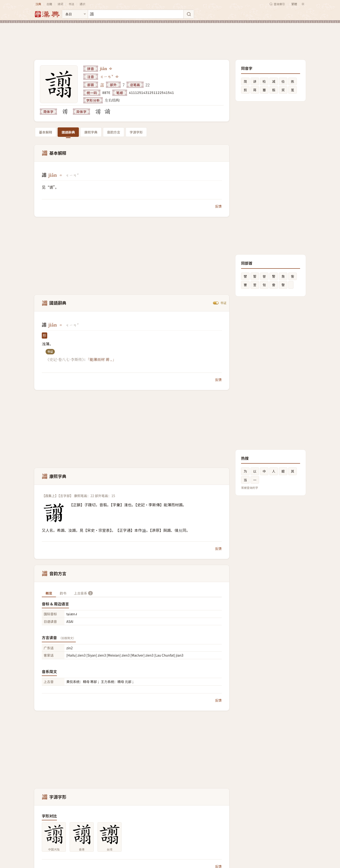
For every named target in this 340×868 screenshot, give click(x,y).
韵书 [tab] (63, 593)
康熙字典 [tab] (91, 132)
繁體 (294, 4)
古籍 (49, 4)
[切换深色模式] (303, 4)
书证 (223, 303)
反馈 (218, 206)
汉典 (38, 4)
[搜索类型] (75, 14)
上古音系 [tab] (83, 593)
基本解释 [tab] (46, 132)
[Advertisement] (170, 38)
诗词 (60, 4)
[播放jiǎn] (111, 69)
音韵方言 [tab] (114, 132)
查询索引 (277, 4)
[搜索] (189, 14)
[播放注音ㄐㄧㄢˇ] (117, 77)
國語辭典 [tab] (68, 132)
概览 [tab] (49, 593)
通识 (82, 4)
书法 (71, 4)
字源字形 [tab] (136, 132)
